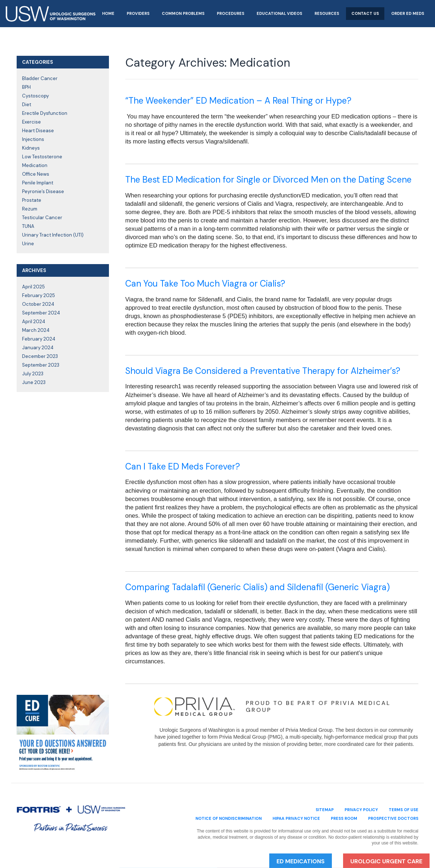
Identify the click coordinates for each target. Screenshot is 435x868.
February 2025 (39, 295)
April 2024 (34, 322)
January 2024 (38, 348)
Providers (138, 13)
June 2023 (34, 382)
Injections (33, 139)
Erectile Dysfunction (45, 113)
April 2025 (33, 287)
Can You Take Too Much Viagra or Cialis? (205, 283)
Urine (28, 244)
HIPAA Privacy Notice (296, 818)
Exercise (31, 122)
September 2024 (41, 313)
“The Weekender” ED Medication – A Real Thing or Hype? (238, 101)
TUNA (28, 226)
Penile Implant (38, 183)
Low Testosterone (42, 157)
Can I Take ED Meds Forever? (183, 466)
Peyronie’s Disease (43, 191)
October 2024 (38, 304)
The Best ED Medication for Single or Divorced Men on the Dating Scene (268, 180)
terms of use (404, 810)
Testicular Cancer (42, 218)
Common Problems (183, 13)
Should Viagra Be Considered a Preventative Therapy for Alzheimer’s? (263, 371)
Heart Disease (38, 131)
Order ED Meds (408, 13)
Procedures (231, 13)
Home (108, 13)
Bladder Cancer (40, 78)
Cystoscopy (35, 96)
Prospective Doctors (393, 818)
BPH (26, 87)
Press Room (344, 818)
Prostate (32, 200)
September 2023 (41, 365)
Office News (36, 174)
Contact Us (365, 13)
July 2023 (33, 374)
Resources (327, 13)
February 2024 (39, 339)
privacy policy (361, 810)
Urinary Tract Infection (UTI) (53, 235)
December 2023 (40, 356)
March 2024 (36, 330)
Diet (27, 105)
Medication (35, 165)
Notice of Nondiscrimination (229, 818)
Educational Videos (279, 13)
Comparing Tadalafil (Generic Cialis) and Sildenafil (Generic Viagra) (257, 587)
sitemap (325, 810)
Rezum (30, 209)
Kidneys (31, 148)
